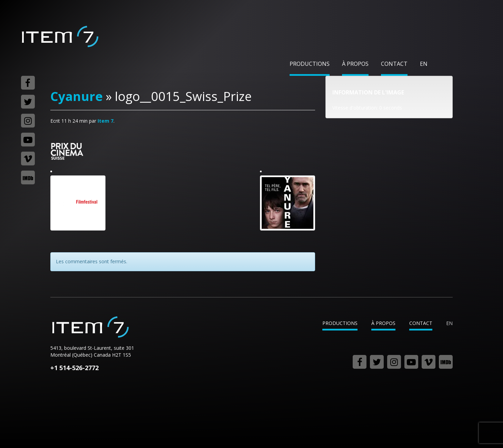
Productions (310, 64)
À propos (355, 64)
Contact (394, 64)
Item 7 (60, 37)
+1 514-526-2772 (74, 368)
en (424, 64)
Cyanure (77, 96)
